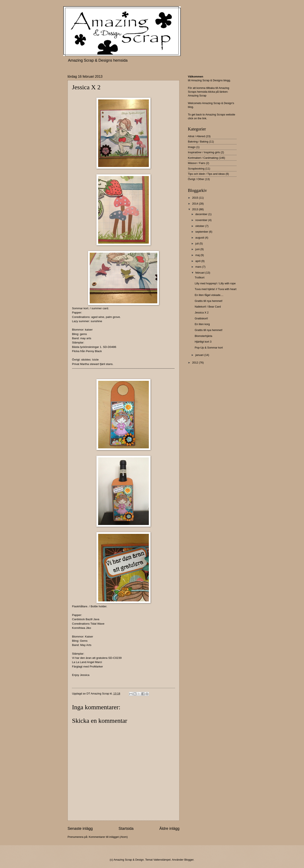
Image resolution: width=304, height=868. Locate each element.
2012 (195, 363)
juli (197, 243)
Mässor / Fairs (197, 163)
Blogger (189, 860)
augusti (200, 238)
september (202, 232)
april (198, 261)
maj (198, 255)
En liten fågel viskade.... (209, 295)
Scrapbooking (196, 169)
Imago (192, 147)
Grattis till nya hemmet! (209, 301)
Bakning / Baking (198, 142)
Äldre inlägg (169, 829)
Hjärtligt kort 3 (203, 342)
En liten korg (202, 324)
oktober (200, 226)
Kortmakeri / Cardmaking (203, 158)
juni (198, 249)
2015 (195, 198)
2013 (195, 209)
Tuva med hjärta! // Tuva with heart (216, 289)
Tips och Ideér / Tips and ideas (206, 174)
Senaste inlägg (80, 829)
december (202, 214)
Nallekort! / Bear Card (208, 307)
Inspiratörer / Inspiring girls (204, 152)
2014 (195, 204)
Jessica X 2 (202, 313)
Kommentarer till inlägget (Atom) (108, 837)
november (202, 220)
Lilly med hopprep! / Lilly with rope (215, 283)
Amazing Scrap (197, 96)
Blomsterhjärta (203, 336)
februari (200, 273)
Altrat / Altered (196, 136)
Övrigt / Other (196, 179)
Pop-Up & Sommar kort (209, 348)
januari (200, 355)
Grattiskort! (201, 318)
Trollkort (199, 277)
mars (199, 267)
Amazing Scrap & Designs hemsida (98, 60)
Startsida (126, 829)
